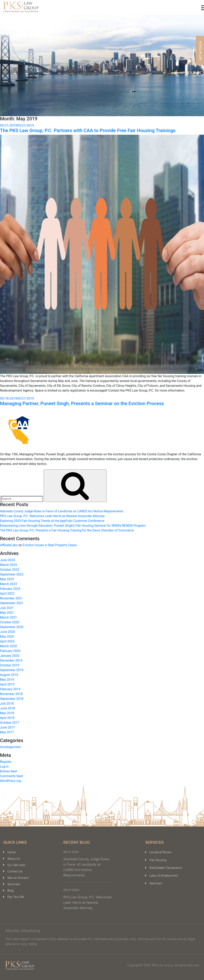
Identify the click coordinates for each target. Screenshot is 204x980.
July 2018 (7, 704)
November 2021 (11, 598)
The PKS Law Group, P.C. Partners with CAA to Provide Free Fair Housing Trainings (88, 131)
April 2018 (7, 718)
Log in (4, 766)
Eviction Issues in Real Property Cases (50, 545)
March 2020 (8, 646)
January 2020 (10, 656)
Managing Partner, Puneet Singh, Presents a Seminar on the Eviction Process (82, 404)
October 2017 (10, 723)
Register (6, 762)
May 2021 (7, 613)
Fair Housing (158, 860)
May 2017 (7, 732)
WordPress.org (10, 781)
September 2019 (12, 670)
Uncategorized (10, 747)
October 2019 (10, 665)
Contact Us (15, 871)
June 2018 (7, 708)
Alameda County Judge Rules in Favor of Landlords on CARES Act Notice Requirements (62, 511)
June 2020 (7, 632)
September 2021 (12, 603)
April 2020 (7, 641)
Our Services (16, 865)
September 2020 (12, 627)
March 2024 (8, 565)
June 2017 (7, 727)
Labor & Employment (164, 876)
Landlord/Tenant (160, 852)
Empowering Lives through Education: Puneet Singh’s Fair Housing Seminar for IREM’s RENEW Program (73, 526)
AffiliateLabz (9, 545)
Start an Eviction (18, 878)
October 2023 (10, 570)
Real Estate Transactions (166, 868)
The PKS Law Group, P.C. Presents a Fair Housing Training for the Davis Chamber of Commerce (67, 530)
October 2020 (10, 622)
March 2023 (8, 584)
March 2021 (8, 617)
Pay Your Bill (16, 897)
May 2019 (7, 680)
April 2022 (7, 594)
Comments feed (11, 776)
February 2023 (10, 589)
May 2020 (7, 637)
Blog (10, 891)
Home (12, 852)
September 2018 (12, 699)
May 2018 (7, 713)
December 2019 (11, 660)
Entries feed (8, 771)
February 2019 (10, 689)
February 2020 (10, 651)
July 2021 (7, 608)
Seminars (14, 884)
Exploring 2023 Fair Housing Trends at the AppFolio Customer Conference (52, 521)
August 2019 (9, 675)
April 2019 (7, 684)
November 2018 (11, 694)
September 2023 (12, 574)
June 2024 (7, 560)
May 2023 (7, 579)
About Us (14, 859)
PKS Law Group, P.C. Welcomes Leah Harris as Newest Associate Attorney (52, 516)
